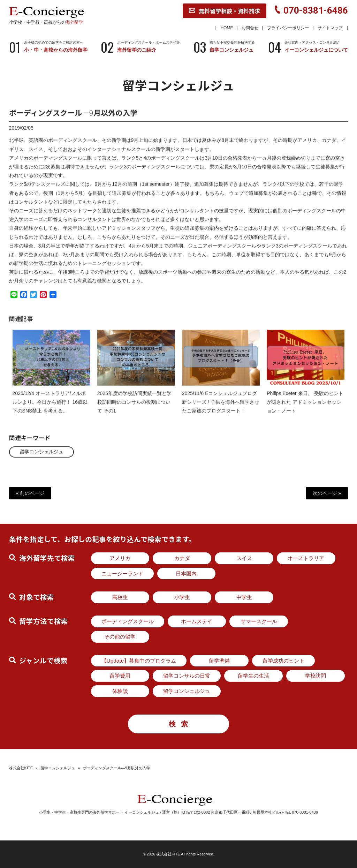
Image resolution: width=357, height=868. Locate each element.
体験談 (120, 691)
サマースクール (259, 621)
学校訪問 (316, 676)
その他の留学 (120, 637)
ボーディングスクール (128, 621)
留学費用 (120, 676)
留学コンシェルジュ (41, 452)
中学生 (244, 597)
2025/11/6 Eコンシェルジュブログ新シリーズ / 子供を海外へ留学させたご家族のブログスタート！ (221, 408)
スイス (244, 558)
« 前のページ (30, 493)
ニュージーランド (122, 573)
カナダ (182, 558)
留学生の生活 (253, 676)
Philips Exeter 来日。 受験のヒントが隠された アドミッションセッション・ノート (305, 408)
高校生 (120, 597)
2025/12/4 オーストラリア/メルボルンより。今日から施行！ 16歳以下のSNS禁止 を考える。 (50, 408)
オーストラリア (306, 558)
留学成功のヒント (283, 661)
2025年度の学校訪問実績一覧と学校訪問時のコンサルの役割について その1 (134, 408)
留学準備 (219, 661)
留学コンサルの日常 (187, 676)
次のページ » (327, 493)
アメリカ (120, 558)
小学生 (182, 597)
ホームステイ (197, 621)
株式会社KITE (21, 768)
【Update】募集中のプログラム (139, 661)
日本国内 (186, 573)
